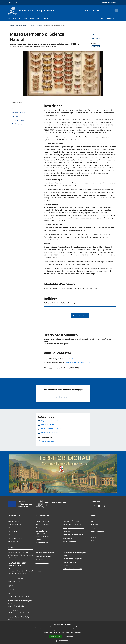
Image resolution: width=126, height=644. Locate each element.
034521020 (69, 359)
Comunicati (95, 525)
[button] (63, 641)
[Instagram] (99, 10)
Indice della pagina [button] (18, 103)
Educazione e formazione (71, 521)
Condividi (96, 35)
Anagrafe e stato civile (43, 521)
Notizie (94, 521)
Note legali (67, 565)
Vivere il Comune (22, 26)
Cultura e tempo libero (43, 525)
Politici (10, 535)
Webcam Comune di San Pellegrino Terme (75, 554)
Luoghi (32, 26)
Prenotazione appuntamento (45, 553)
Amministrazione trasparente (73, 559)
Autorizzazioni (68, 538)
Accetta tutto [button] (56, 637)
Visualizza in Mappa (80, 316)
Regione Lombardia (14, 2)
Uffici (9, 528)
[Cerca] (116, 10)
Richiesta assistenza (42, 563)
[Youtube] (95, 10)
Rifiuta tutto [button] (71, 637)
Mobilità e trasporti (42, 543)
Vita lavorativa (40, 528)
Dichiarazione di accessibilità (73, 569)
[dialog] (63, 633)
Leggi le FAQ (39, 559)
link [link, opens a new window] (81, 633)
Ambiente (67, 531)
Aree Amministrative (14, 525)
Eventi (93, 541)
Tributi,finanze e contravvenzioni (74, 528)
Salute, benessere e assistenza (73, 535)
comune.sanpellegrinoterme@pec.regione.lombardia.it (26, 571)
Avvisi (93, 528)
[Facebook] (90, 10)
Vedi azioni (96, 39)
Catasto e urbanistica (42, 537)
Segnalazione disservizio (43, 556)
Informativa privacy (70, 562)
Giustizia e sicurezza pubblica (73, 524)
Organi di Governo (13, 521)
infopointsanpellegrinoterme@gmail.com (78, 362)
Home (12, 26)
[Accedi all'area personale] (109, 2)
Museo (39, 26)
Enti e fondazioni (13, 531)
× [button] (124, 624)
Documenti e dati (13, 541)
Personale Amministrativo (16, 538)
